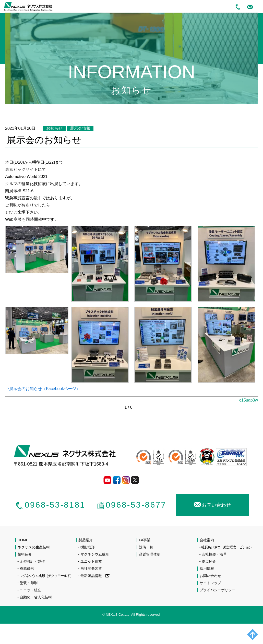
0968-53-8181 (51, 505)
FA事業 (145, 540)
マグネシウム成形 (95, 554)
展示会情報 (80, 128)
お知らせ (54, 128)
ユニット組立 (30, 590)
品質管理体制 (150, 554)
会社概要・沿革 (214, 554)
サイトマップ (210, 583)
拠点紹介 (209, 561)
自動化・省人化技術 (36, 597)
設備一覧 (146, 547)
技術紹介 (25, 554)
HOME (23, 540)
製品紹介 (86, 540)
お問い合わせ (212, 504)
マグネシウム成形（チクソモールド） (46, 576)
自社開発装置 (91, 569)
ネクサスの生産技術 (34, 547)
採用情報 (207, 569)
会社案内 (207, 540)
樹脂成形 (27, 569)
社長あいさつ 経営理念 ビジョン (226, 547)
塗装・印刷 (29, 583)
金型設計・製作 (32, 561)
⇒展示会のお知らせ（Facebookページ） (43, 389)
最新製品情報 (95, 576)
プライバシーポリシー (218, 590)
